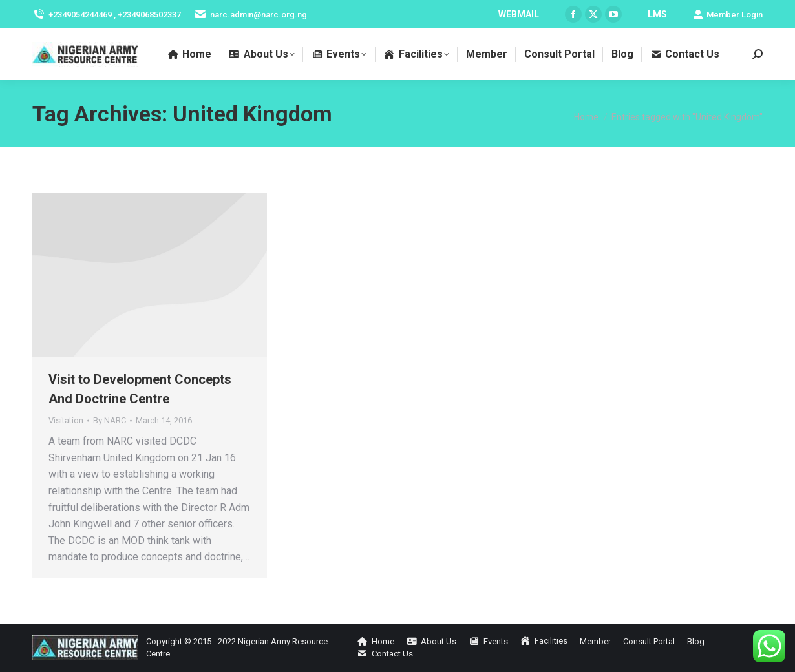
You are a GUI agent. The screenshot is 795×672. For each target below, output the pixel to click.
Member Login (728, 15)
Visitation (66, 420)
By (110, 420)
